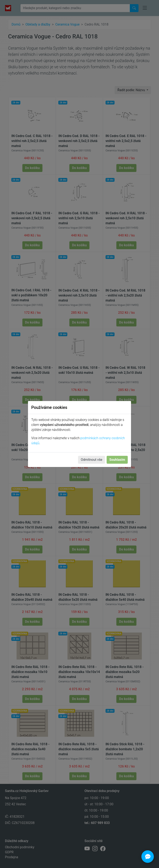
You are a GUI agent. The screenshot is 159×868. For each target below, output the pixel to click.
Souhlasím (117, 460)
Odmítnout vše (92, 460)
